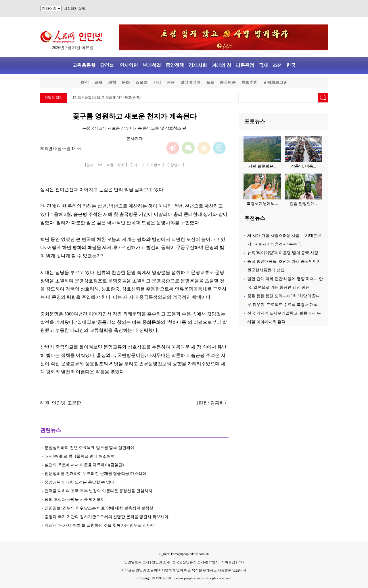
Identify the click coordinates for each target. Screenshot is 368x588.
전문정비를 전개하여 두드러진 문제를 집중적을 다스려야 (95, 474)
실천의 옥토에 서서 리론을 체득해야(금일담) (84, 465)
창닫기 (176, 165)
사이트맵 (228, 562)
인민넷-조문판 (66, 403)
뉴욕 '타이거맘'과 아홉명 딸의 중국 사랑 (283, 253)
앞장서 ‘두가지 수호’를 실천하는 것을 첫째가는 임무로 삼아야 (100, 525)
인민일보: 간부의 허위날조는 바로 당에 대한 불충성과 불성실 (99, 508)
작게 (120, 165)
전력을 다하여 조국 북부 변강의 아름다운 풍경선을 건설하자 (98, 491)
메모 (137, 165)
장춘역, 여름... (304, 166)
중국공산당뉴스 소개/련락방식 (195, 562)
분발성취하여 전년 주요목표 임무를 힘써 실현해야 (89, 448)
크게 (99, 165)
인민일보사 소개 (137, 562)
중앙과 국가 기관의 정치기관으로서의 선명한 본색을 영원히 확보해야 (107, 517)
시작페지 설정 (75, 9)
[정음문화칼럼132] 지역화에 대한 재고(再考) (107, 98)
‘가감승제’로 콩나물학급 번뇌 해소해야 (80, 456)
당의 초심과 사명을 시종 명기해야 (75, 499)
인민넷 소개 (160, 562)
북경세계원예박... (262, 204)
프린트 (156, 165)
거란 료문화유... (262, 166)
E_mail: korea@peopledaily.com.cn (184, 554)
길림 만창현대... (304, 204)
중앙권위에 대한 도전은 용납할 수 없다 (79, 482)
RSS (240, 562)
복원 (110, 165)
